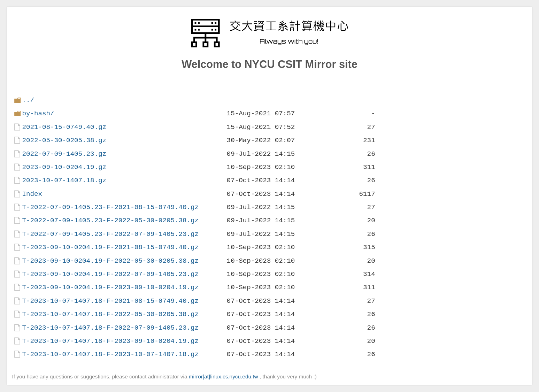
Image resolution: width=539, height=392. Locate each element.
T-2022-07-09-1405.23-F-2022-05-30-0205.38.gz (110, 220)
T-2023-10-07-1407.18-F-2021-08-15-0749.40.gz (110, 301)
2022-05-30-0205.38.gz (64, 140)
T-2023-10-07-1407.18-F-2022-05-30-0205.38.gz (110, 314)
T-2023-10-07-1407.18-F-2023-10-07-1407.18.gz (110, 354)
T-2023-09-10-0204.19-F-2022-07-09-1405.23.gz (110, 274)
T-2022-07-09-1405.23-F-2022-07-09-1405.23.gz (110, 234)
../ (28, 100)
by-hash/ (38, 113)
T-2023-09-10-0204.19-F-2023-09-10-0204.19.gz (110, 287)
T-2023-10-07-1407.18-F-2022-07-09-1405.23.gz (110, 328)
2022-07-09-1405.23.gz (64, 154)
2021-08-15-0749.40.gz (64, 127)
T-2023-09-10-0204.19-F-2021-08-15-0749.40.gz (110, 247)
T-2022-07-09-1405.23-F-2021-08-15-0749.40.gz (110, 207)
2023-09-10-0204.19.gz (64, 167)
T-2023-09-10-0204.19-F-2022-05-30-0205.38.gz (110, 261)
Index (32, 194)
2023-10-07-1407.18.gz (64, 180)
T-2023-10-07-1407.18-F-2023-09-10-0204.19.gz (110, 341)
